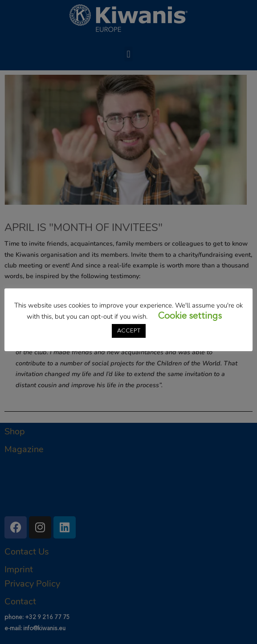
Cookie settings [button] (190, 316)
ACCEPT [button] (129, 331)
